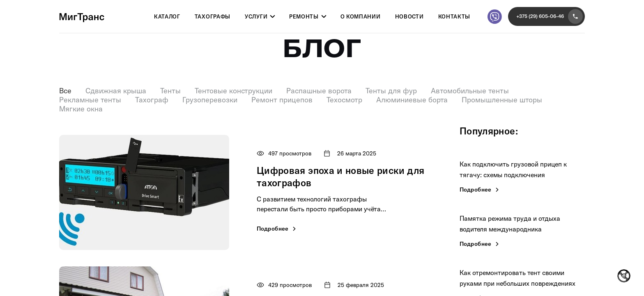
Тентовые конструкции (233, 91)
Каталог (167, 17)
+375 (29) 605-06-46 (550, 16)
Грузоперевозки (210, 100)
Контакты (454, 17)
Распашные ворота (319, 91)
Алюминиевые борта (412, 100)
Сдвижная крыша (116, 91)
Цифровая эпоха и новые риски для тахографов (340, 177)
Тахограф (152, 100)
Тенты (170, 91)
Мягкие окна (81, 109)
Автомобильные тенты (470, 91)
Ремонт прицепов (282, 100)
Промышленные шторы (502, 100)
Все (65, 91)
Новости (409, 17)
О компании (361, 17)
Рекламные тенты (90, 100)
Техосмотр (344, 100)
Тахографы (213, 17)
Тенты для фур (391, 91)
